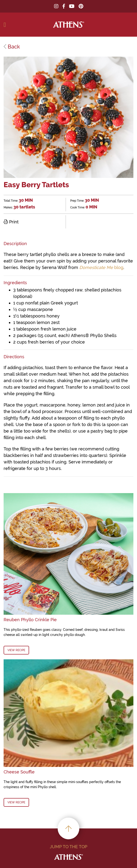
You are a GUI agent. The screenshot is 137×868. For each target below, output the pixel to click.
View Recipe (16, 650)
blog (101, 267)
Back (12, 47)
